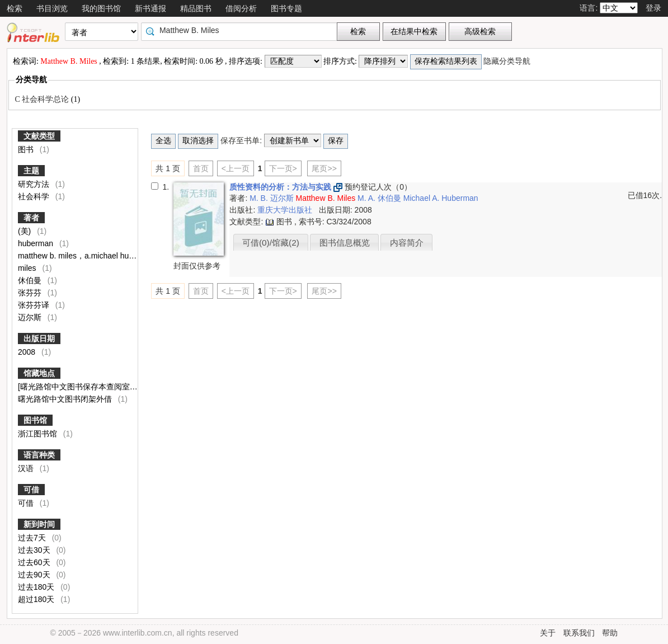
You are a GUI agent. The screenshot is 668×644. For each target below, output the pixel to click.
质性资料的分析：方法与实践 (281, 187)
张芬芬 (31, 293)
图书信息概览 (345, 243)
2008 (28, 352)
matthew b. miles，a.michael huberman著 (92, 256)
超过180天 (37, 599)
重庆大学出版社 (286, 210)
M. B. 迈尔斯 (272, 198)
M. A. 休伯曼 (380, 198)
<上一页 (236, 168)
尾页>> (324, 168)
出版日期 (39, 339)
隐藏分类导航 (508, 61)
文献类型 (39, 136)
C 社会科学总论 (43, 99)
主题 (31, 171)
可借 (31, 490)
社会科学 (35, 196)
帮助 (610, 633)
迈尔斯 (31, 317)
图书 (27, 149)
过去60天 (35, 562)
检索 (15, 8)
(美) (25, 231)
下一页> (283, 168)
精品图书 (196, 8)
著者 (31, 218)
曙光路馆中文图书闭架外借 (66, 399)
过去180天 (37, 587)
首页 (201, 168)
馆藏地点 (39, 373)
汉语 (27, 468)
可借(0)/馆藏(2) (271, 243)
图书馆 (35, 420)
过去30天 (35, 550)
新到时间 (39, 524)
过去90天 (35, 575)
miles (28, 268)
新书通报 (150, 8)
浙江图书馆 (39, 434)
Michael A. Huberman (441, 198)
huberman (37, 243)
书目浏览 (52, 8)
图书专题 (286, 8)
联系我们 (579, 633)
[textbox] (242, 30)
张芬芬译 (35, 305)
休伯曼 (31, 280)
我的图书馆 (101, 8)
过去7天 (33, 538)
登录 (653, 8)
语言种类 (39, 455)
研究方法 (35, 184)
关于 (548, 633)
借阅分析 (241, 8)
